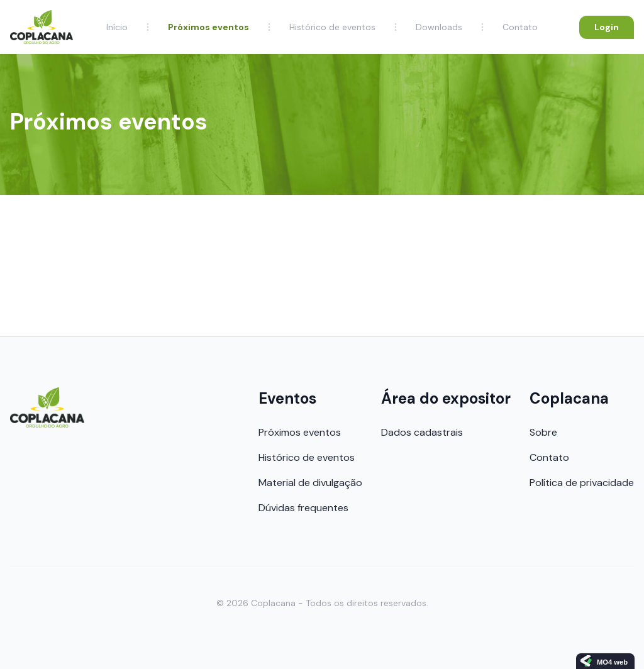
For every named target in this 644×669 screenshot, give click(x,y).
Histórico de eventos (332, 27)
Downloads (439, 27)
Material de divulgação (310, 483)
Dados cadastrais (422, 432)
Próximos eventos (208, 27)
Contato (520, 27)
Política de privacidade (582, 483)
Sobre (543, 432)
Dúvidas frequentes (303, 508)
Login (607, 27)
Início (117, 27)
